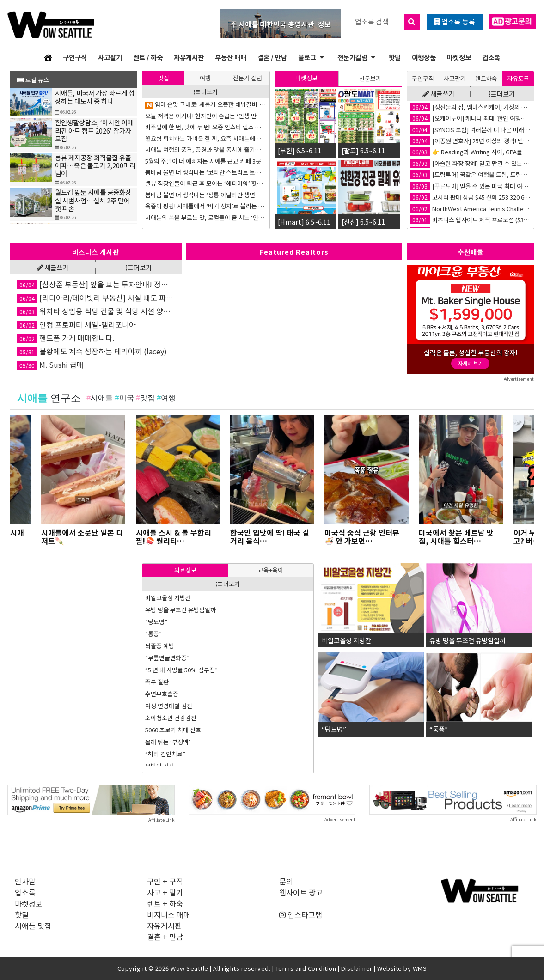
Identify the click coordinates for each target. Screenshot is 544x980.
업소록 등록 (455, 21)
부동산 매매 (231, 57)
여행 (205, 78)
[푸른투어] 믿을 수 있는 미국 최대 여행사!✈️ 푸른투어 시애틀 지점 (471, 186)
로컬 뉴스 (33, 80)
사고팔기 (110, 57)
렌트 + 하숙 (165, 903)
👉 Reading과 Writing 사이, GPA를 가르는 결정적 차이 (471, 152)
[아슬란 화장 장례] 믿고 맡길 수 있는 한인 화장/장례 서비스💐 (471, 163)
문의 (286, 881)
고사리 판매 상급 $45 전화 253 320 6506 (471, 197)
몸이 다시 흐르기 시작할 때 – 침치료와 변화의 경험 (206, 172)
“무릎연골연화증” (167, 658)
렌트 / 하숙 (148, 57)
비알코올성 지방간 (168, 598)
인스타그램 (301, 914)
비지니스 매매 (169, 914)
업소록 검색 (387, 22)
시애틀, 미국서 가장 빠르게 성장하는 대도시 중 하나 (95, 99)
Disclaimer (357, 968)
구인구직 (75, 57)
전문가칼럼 (352, 57)
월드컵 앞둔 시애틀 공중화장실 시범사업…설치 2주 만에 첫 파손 (93, 202)
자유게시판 (189, 57)
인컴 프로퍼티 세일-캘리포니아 (76, 324)
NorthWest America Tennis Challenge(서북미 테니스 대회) (471, 209)
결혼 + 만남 (165, 937)
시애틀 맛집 (33, 925)
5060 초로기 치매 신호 (173, 730)
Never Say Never (169, 195)
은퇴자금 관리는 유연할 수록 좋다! (187, 183)
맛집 (164, 78)
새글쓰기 (438, 94)
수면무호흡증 (162, 694)
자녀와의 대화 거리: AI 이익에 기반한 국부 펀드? (205, 104)
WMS (420, 968)
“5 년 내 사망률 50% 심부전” (181, 670)
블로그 (307, 57)
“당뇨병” (156, 622)
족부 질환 (157, 682)
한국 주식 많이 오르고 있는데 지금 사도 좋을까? (204, 127)
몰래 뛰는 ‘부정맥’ (168, 742)
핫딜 (395, 57)
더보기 (206, 92)
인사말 (25, 881)
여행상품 (424, 57)
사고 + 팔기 (165, 892)
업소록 (491, 57)
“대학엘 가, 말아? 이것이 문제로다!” (190, 138)
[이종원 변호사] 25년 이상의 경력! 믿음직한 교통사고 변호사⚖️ (471, 141)
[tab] (163, 78)
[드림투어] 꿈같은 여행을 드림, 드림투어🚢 (471, 174)
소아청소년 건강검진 (171, 718)
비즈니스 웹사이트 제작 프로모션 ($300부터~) (471, 220)
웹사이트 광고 (301, 892)
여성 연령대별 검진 (169, 706)
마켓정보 (459, 57)
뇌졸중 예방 (160, 646)
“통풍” (153, 634)
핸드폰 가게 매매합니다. (66, 338)
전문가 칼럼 (248, 78)
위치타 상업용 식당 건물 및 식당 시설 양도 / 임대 (96, 311)
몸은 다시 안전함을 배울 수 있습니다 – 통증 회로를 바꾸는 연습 (206, 116)
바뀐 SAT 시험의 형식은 (174, 206)
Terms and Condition (306, 968)
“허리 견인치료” (165, 754)
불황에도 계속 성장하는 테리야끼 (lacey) (92, 351)
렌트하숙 (486, 78)
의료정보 (185, 570)
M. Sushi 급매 (50, 365)
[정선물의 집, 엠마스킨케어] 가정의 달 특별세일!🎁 (471, 107)
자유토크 (518, 78)
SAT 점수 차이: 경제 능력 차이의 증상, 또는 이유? (206, 161)
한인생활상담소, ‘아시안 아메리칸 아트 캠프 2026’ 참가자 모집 (94, 133)
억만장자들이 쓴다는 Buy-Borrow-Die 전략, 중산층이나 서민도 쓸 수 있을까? (206, 217)
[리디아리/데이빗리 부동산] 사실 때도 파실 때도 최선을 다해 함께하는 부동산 (96, 298)
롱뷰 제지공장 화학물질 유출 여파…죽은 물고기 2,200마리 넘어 (95, 168)
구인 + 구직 (165, 881)
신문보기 (370, 78)
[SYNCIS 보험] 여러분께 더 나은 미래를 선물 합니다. (471, 130)
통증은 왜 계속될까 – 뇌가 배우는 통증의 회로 (202, 149)
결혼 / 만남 (272, 57)
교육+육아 (271, 570)
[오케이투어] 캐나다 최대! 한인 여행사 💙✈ (471, 118)
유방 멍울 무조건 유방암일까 (180, 610)
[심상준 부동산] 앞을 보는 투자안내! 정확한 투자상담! (96, 284)
